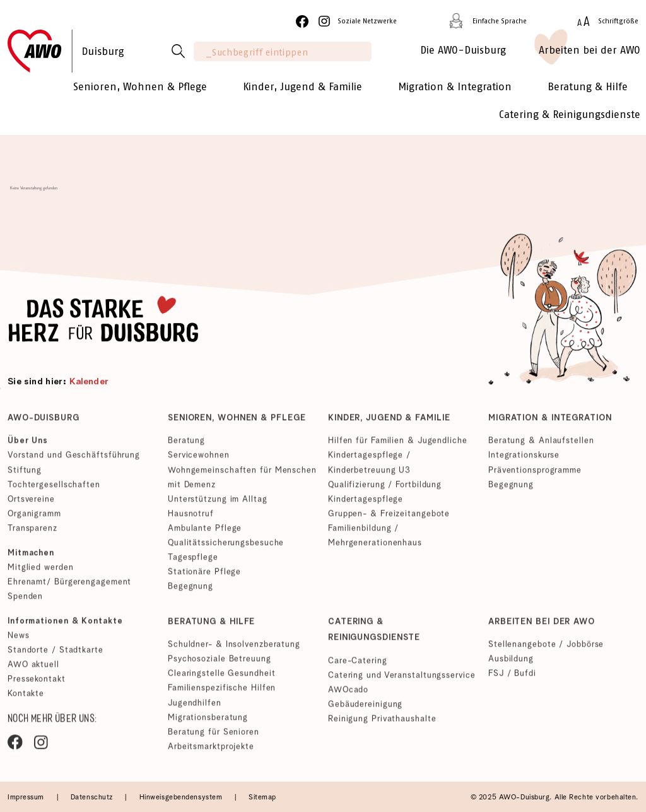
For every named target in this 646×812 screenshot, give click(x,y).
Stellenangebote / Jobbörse (546, 648)
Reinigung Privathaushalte (382, 723)
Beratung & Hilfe (211, 626)
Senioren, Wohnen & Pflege (237, 422)
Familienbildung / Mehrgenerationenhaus (375, 539)
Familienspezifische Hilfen (222, 692)
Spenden (25, 600)
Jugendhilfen (195, 706)
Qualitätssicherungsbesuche (226, 546)
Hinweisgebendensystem (182, 797)
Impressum (27, 797)
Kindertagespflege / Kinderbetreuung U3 (369, 466)
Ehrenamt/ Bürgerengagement (69, 585)
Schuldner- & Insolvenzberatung (234, 648)
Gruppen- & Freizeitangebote (389, 517)
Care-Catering (358, 665)
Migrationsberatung (208, 721)
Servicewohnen (199, 459)
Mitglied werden (40, 571)
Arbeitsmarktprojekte (211, 750)
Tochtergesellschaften (54, 488)
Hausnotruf (191, 517)
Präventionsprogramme (535, 474)
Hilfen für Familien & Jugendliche (398, 444)
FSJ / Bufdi (512, 677)
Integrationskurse (524, 459)
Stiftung (25, 474)
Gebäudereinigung (365, 708)
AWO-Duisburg (44, 422)
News (19, 639)
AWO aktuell (33, 668)
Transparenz (32, 532)
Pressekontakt (37, 683)
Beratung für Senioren (214, 735)
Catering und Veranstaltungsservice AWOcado (402, 686)
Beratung (186, 444)
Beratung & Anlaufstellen (541, 444)
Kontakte (26, 697)
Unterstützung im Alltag (218, 503)
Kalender (89, 382)
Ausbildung (511, 663)
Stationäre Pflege (204, 575)
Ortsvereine (31, 503)
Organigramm (34, 517)
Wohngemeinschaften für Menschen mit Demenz (242, 481)
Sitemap (262, 797)
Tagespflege (193, 561)
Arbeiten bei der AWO (542, 626)
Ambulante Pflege (205, 532)
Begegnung (191, 590)
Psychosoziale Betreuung (220, 663)
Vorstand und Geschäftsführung (74, 459)
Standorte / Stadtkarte (56, 654)
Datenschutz (93, 797)
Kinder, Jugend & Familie (389, 422)
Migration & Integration (550, 422)
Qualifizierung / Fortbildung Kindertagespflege (385, 495)
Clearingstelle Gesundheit (221, 677)
